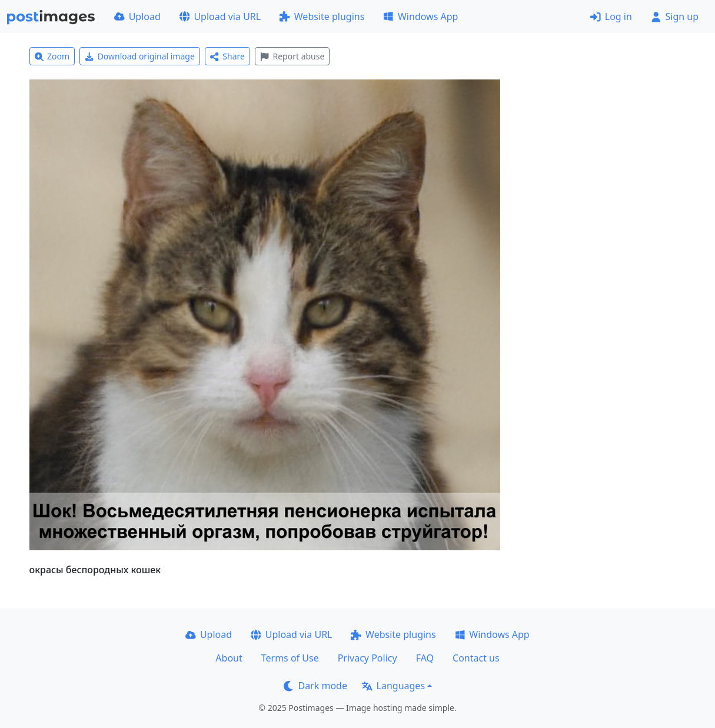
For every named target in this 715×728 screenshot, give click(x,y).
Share (227, 56)
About (229, 658)
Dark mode (315, 686)
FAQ (425, 658)
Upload (137, 16)
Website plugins (322, 16)
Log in (611, 16)
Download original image (140, 56)
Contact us (476, 658)
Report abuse (292, 56)
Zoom (52, 56)
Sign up (675, 16)
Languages (393, 686)
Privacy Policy (368, 658)
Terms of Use (290, 658)
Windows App (420, 16)
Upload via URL (220, 16)
